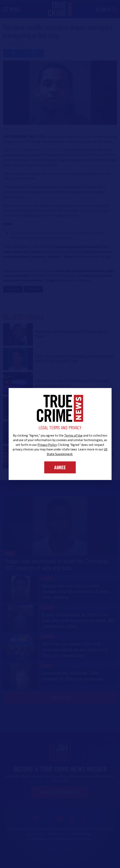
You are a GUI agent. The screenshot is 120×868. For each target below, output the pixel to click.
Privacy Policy (47, 445)
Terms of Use (73, 436)
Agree (60, 467)
